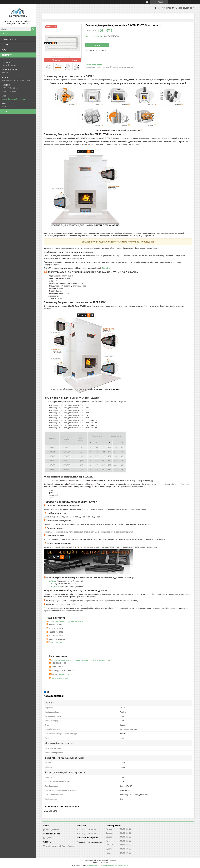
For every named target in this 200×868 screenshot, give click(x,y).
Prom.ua (113, 860)
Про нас (5, 44)
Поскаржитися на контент (96, 865)
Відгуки (5, 50)
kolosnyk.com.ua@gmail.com (14, 99)
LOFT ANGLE (55, 586)
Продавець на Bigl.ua (100, 863)
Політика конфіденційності (117, 865)
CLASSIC (52, 581)
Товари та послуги (10, 39)
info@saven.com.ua (65, 674)
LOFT (51, 584)
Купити (97, 45)
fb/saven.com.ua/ (55, 642)
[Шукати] (33, 29)
